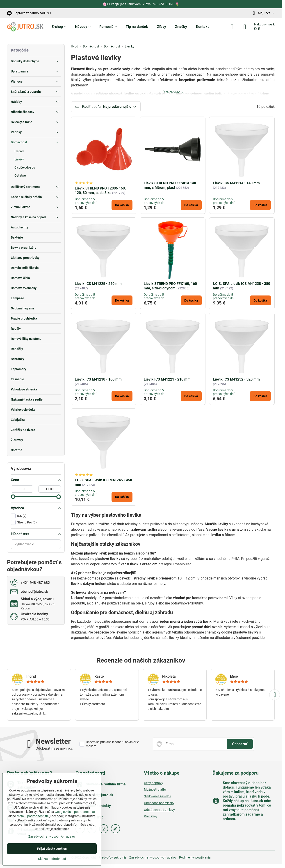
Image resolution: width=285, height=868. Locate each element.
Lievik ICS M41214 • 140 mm (236, 183)
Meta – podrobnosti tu (32, 816)
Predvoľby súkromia (113, 858)
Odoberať (240, 744)
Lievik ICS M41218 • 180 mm (98, 380)
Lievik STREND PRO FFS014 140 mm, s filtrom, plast (170, 186)
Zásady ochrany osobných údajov (153, 858)
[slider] (13, 497)
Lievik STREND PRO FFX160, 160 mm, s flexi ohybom (170, 286)
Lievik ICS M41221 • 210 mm (167, 380)
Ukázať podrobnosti (52, 859)
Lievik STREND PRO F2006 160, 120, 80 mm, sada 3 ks (100, 191)
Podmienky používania (195, 858)
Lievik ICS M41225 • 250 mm (98, 284)
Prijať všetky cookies (52, 849)
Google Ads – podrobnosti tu (75, 812)
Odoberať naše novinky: (54, 749)
